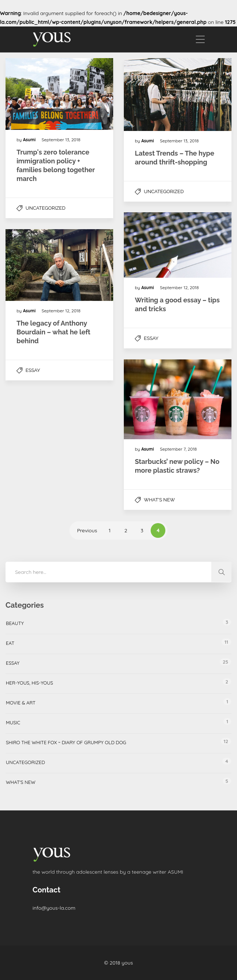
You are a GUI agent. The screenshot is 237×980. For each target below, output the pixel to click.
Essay (151, 338)
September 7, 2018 (178, 449)
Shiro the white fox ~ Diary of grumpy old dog (66, 742)
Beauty (15, 623)
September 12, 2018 (179, 287)
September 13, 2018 (61, 140)
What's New (159, 500)
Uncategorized (46, 208)
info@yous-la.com (54, 908)
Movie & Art (21, 703)
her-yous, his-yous (29, 683)
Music (13, 722)
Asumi (30, 140)
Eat (10, 643)
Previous (87, 530)
